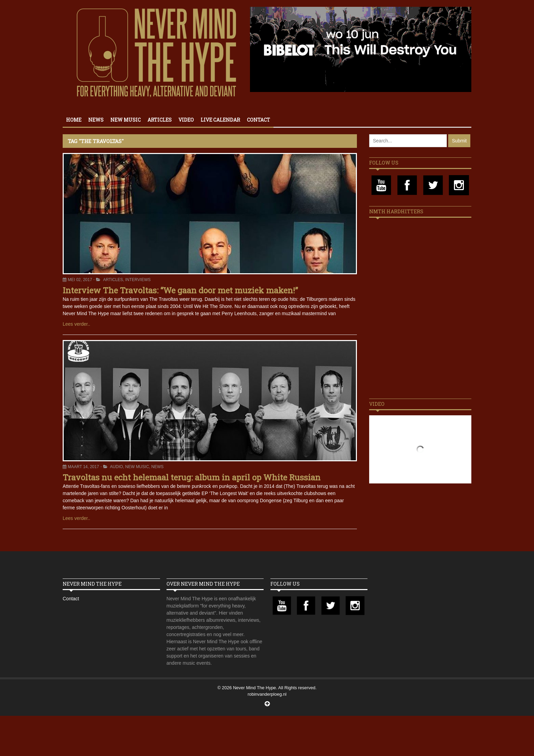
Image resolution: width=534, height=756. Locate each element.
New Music (125, 120)
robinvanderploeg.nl (267, 694)
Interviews (138, 280)
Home (74, 120)
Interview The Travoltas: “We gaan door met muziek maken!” (180, 290)
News (96, 120)
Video (186, 120)
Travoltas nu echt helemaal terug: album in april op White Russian (192, 477)
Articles (160, 120)
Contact (258, 120)
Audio (116, 467)
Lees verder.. (76, 324)
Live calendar (220, 120)
